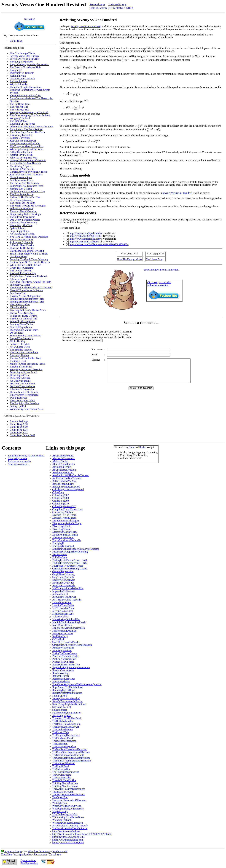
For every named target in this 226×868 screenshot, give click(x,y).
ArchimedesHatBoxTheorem (67, 478)
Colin (132, 447)
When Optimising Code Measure (26, 149)
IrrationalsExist (60, 594)
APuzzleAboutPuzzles (63, 464)
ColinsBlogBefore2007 (64, 506)
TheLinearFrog (60, 744)
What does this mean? (39, 851)
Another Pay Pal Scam (21, 155)
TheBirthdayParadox (63, 721)
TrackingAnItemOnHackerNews (69, 794)
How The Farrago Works (22, 53)
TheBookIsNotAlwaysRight (66, 724)
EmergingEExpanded (63, 546)
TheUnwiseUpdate (62, 775)
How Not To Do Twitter (22, 248)
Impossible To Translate (22, 73)
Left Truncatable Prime (22, 180)
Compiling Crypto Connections (26, 87)
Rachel (143, 447)
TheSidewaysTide (61, 769)
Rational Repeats (18, 81)
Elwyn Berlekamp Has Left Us (25, 95)
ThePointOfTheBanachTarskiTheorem (72, 761)
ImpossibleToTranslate (64, 591)
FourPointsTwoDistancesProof (68, 566)
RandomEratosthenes (63, 670)
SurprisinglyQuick (62, 715)
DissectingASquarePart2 (65, 532)
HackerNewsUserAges (64, 580)
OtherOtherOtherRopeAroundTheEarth (72, 645)
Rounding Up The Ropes (22, 124)
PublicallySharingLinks (64, 659)
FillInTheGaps (60, 557)
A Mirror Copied (18, 279)
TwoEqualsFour (60, 797)
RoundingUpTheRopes (64, 690)
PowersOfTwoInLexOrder (65, 656)
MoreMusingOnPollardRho (66, 619)
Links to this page (117, 4)
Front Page (7, 854)
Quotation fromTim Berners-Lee (29, 862)
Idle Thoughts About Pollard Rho (27, 146)
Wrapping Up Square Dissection (26, 369)
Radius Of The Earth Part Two (25, 197)
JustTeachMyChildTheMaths (67, 600)
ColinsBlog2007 (61, 495)
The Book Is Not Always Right (26, 67)
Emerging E (16, 70)
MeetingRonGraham (63, 611)
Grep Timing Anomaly (21, 200)
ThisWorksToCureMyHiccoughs (69, 789)
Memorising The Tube (21, 225)
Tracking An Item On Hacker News (28, 310)
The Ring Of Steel (19, 121)
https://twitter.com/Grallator (84, 242)
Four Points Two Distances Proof (27, 186)
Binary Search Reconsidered (24, 395)
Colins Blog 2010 (19, 424)
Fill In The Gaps (18, 341)
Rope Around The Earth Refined (26, 129)
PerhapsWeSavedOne (63, 648)
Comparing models (18, 458)
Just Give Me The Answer (23, 141)
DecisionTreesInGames (64, 518)
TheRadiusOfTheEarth (64, 763)
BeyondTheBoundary (63, 484)
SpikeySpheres (60, 710)
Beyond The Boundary (21, 338)
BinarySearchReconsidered (66, 487)
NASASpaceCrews (62, 625)
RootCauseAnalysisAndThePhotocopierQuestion (77, 684)
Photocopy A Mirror (20, 285)
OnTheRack (58, 639)
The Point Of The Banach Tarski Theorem (31, 288)
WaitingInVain (60, 803)
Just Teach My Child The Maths (26, 175)
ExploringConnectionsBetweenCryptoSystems (76, 549)
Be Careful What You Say (23, 273)
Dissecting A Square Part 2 (23, 372)
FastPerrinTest (59, 554)
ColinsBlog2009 (61, 501)
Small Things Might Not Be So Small (29, 254)
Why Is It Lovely (19, 84)
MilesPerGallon (60, 617)
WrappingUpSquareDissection (68, 823)
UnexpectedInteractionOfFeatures (69, 800)
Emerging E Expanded (21, 62)
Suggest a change (13, 851)
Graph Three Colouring (22, 268)
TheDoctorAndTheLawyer (66, 727)
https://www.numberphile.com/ (85, 239)
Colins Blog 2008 (19, 430)
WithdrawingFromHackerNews (68, 817)
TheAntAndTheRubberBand (67, 718)
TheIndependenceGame (64, 741)
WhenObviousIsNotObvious (67, 806)
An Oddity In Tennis (20, 381)
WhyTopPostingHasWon (65, 814)
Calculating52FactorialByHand (68, 489)
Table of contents (98, 8)
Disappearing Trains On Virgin (25, 214)
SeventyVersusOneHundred (66, 698)
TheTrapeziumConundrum (66, 772)
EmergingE (58, 543)
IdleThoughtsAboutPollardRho (68, 588)
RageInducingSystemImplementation (71, 667)
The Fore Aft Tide (19, 107)
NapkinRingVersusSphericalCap (69, 628)
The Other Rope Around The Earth (27, 132)
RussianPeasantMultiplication (67, 693)
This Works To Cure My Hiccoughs (28, 206)
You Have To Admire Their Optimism (29, 237)
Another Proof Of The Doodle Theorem (30, 262)
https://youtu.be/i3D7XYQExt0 (85, 236)
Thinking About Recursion (23, 223)
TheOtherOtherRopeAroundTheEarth (71, 752)
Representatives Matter (22, 240)
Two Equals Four (19, 398)
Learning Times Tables (21, 324)
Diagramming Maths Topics (24, 330)
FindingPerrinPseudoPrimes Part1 (27, 302)
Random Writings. (19, 421)
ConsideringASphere (63, 512)
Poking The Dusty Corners (23, 316)
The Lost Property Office (23, 401)
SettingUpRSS (60, 696)
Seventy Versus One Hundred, (86, 26)
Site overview (40, 854)
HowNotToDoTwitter (63, 583)
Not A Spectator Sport (21, 177)
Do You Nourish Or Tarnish (24, 392)
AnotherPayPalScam (63, 473)
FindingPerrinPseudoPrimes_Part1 (70, 560)
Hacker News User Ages (22, 313)
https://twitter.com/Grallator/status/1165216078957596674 (99, 244)
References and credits (19, 461)
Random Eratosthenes (21, 367)
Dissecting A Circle (20, 375)
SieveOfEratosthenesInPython (67, 701)
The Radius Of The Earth (23, 203)
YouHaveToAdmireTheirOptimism (70, 828)
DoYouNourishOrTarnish (65, 535)
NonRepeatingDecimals (64, 631)
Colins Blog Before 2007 (22, 435)
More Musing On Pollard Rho (25, 143)
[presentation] (200, 56)
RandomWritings (61, 673)
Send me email (60, 851)
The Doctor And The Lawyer (24, 183)
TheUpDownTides (62, 778)
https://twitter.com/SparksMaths (86, 233)
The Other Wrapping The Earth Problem (30, 115)
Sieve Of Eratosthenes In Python (26, 290)
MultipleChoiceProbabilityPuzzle (69, 622)
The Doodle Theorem (21, 271)
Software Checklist (19, 344)
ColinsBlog (58, 492)
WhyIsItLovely (60, 811)
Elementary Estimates (21, 135)
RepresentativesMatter (64, 679)
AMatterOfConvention (64, 458)
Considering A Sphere (21, 166)
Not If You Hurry (19, 256)
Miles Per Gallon (18, 307)
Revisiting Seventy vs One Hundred (26, 456)
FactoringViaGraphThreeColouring (70, 552)
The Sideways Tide (20, 110)
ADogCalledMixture (63, 456)
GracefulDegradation (63, 571)
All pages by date (23, 854)
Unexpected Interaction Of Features (28, 160)
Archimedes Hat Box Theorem (25, 163)
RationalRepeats (61, 676)
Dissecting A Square (20, 378)
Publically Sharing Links (22, 321)
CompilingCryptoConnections (67, 509)
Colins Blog (16, 41)
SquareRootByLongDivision (67, 713)
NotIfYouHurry (60, 636)
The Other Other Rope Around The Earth (31, 282)
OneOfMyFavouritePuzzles (66, 642)
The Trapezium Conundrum (24, 352)
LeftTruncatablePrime (63, 608)
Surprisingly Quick (19, 231)
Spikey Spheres (18, 228)
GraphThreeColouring (63, 574)
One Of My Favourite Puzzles (25, 220)
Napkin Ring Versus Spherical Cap (27, 192)
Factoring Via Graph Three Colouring (29, 259)
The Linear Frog (154, 259)
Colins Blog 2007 (19, 433)
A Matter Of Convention (22, 389)
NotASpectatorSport (63, 634)
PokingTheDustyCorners (65, 653)
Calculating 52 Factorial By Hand (27, 251)
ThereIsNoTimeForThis (64, 780)
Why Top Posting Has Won (24, 158)
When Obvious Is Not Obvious (25, 265)
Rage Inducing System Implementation (30, 64)
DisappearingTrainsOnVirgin (67, 523)
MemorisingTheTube (63, 614)
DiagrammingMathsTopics (66, 521)
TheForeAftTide (60, 732)
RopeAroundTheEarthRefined (67, 687)
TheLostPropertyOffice (64, 746)
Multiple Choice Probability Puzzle (28, 364)
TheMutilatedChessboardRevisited (70, 749)
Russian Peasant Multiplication (26, 296)
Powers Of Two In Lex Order (25, 59)
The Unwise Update (20, 304)
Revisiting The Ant (19, 355)
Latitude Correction (20, 138)
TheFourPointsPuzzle (63, 738)
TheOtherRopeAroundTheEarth (68, 755)
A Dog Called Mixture (21, 152)
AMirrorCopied (60, 461)
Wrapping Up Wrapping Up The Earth (29, 112)
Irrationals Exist (18, 361)
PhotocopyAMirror (62, 650)
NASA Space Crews (20, 347)
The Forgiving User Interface (25, 403)
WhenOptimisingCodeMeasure (68, 809)
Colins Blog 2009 (19, 427)
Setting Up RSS (18, 406)
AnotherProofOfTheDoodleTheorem (71, 475)
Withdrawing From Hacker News (27, 409)
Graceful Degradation (21, 327)
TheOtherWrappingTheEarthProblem (71, 758)
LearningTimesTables (63, 605)
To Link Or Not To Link (22, 169)
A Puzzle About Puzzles (22, 245)
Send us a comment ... (19, 464)
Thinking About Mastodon (23, 211)
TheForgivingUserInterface (66, 735)
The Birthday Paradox (21, 350)
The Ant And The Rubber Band (26, 358)
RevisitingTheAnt (61, 682)
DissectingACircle (62, 526)
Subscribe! (30, 19)
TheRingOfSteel (61, 766)
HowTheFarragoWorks (64, 585)
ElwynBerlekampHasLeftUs (66, 540)
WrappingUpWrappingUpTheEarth (70, 826)
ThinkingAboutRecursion (65, 786)
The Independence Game (22, 217)
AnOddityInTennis (62, 467)
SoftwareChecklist (62, 707)
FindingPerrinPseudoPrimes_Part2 (70, 563)
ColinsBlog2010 (61, 504)
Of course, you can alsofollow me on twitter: (159, 284)
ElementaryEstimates (63, 537)
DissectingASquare (62, 529)
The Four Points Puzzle (22, 194)
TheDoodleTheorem (62, 730)
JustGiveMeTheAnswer (64, 597)
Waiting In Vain (18, 76)
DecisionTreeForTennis (64, 515)
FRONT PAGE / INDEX (121, 8)
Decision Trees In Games (23, 386)
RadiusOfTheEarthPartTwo (66, 665)
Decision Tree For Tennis (23, 384)
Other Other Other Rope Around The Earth (31, 127)
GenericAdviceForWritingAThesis (70, 569)
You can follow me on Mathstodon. (161, 270)
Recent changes (97, 4)
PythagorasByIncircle (63, 662)
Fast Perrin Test (18, 293)
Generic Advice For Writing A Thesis (29, 172)
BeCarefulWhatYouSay (64, 481)
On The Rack (17, 333)
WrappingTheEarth (62, 820)
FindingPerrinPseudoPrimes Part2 (27, 299)
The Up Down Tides (20, 104)
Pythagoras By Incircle (21, 242)
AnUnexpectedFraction (64, 470)
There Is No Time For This (23, 319)
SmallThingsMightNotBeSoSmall (69, 704)
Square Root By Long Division (26, 336)
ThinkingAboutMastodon (65, 783)
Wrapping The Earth (20, 118)
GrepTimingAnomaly (63, 577)
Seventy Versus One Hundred (25, 56)
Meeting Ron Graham (21, 189)
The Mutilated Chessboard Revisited (28, 276)
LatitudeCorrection (62, 602)
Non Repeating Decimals (23, 79)
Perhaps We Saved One (22, 208)
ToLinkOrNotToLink (63, 792)
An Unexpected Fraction (22, 234)
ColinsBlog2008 (61, 498)
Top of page (55, 854)
